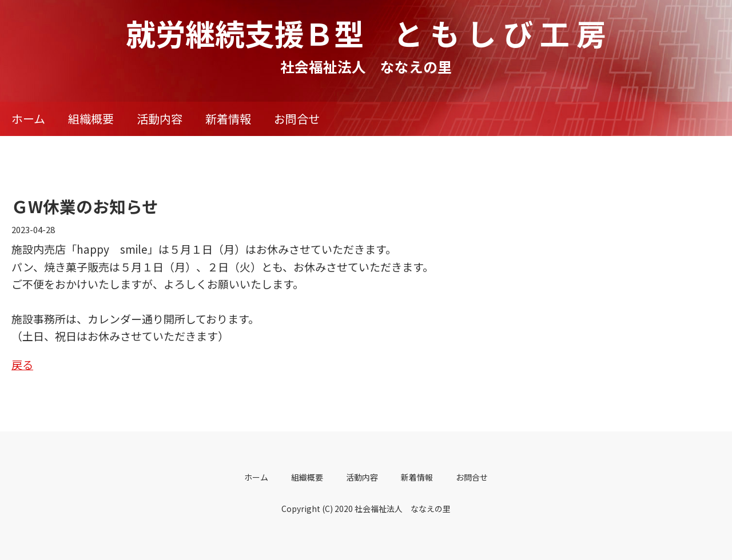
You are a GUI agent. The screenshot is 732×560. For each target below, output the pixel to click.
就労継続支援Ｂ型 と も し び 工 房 (366, 33)
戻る (22, 364)
